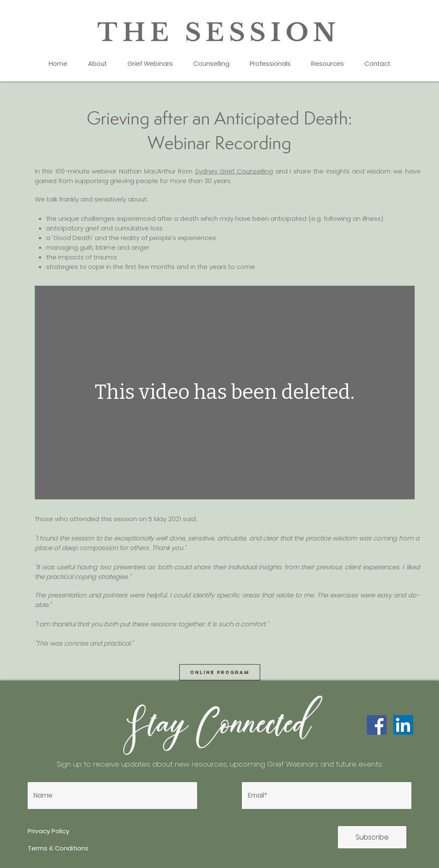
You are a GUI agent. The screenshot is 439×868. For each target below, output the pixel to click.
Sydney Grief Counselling (234, 171)
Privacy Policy (49, 831)
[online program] (220, 672)
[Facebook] (377, 725)
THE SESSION (219, 33)
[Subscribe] (372, 837)
